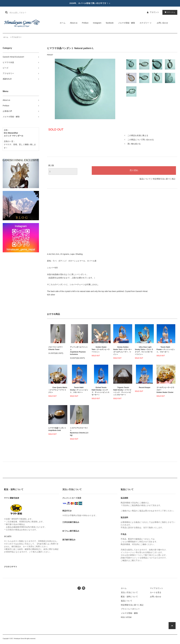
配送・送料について (129, 597)
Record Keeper (143, 388)
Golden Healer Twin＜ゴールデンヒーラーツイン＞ (101, 349)
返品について (145, 179)
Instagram (97, 23)
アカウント (154, 12)
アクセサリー (17, 37)
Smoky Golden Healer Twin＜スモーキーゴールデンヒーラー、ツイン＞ (123, 351)
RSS (123, 617)
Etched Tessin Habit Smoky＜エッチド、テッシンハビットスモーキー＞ (100, 391)
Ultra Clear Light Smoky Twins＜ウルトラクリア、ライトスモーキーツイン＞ (144, 351)
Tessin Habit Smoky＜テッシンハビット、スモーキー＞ (79, 390)
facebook (110, 23)
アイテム (169, 12)
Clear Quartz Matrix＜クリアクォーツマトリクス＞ (58, 390)
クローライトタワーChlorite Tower (56, 348)
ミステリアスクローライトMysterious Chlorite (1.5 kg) (79, 432)
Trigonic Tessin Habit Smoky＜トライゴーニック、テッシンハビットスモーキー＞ (122, 391)
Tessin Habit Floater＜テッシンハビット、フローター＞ (166, 349)
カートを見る (156, 592)
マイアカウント (156, 588)
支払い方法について (129, 592)
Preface (85, 23)
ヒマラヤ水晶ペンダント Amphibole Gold (57, 429)
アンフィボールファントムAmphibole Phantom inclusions (79, 351)
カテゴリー (146, 23)
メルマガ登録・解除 (127, 23)
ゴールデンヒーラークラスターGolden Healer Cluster (165, 390)
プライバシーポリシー (130, 609)
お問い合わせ (162, 23)
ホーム (63, 23)
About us (74, 23)
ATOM (129, 617)
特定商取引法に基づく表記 (164, 179)
